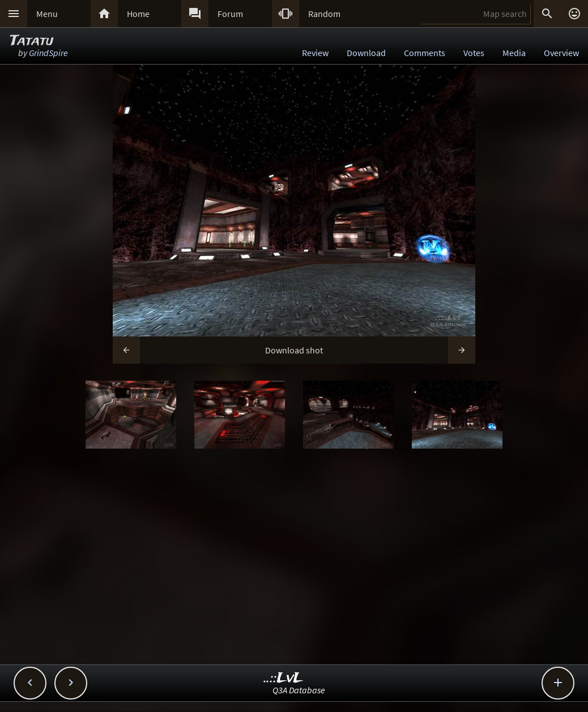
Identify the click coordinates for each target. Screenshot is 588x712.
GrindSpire (48, 53)
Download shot (294, 350)
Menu (47, 14)
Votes (474, 53)
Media (514, 53)
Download (366, 53)
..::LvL (284, 678)
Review (315, 53)
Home (138, 14)
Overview (561, 53)
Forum (230, 14)
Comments (425, 53)
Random (324, 14)
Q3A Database (299, 690)
